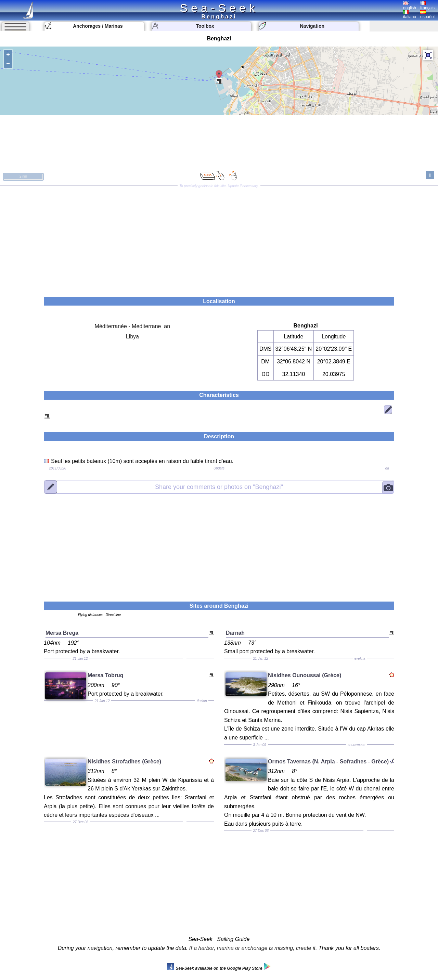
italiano (410, 15)
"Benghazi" (219, 487)
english (410, 6)
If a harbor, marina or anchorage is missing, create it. (253, 948)
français (427, 6)
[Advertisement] (219, 239)
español (427, 15)
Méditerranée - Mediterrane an (133, 326)
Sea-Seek (219, 8)
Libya (132, 337)
